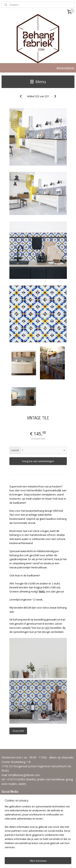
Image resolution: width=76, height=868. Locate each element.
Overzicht (18, 731)
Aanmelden (12, 832)
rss (55, 854)
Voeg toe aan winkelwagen (38, 461)
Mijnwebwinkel (51, 861)
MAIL (42, 591)
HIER (47, 628)
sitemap (47, 854)
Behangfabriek (66, 68)
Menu (38, 82)
